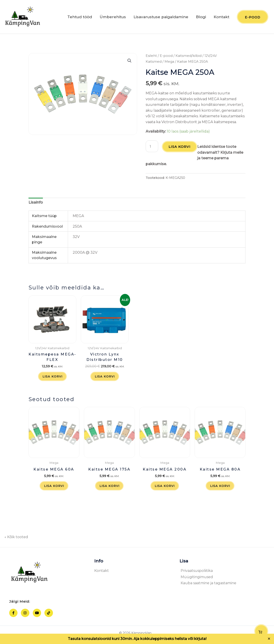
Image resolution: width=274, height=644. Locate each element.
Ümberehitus (113, 18)
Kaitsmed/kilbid (189, 57)
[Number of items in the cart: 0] (261, 631)
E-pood (166, 57)
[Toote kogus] (152, 148)
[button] (129, 62)
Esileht (151, 57)
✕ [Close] (269, 639)
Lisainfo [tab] (36, 203)
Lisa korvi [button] (52, 378)
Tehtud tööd (80, 18)
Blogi (201, 18)
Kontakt (221, 18)
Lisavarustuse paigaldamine (161, 18)
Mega (169, 63)
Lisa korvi (180, 148)
